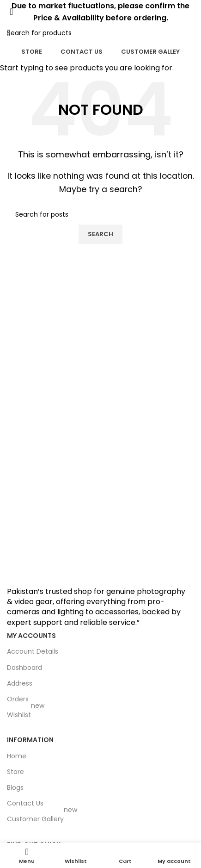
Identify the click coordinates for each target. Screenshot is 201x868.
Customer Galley (150, 52)
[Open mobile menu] (9, 33)
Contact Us (82, 52)
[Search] (194, 33)
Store (32, 52)
